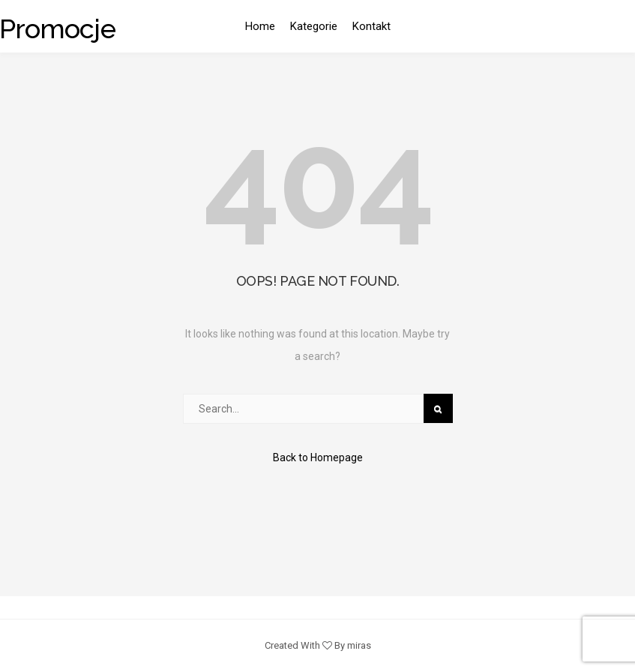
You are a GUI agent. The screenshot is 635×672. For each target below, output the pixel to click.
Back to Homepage (318, 457)
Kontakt (371, 26)
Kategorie (314, 26)
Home (260, 26)
